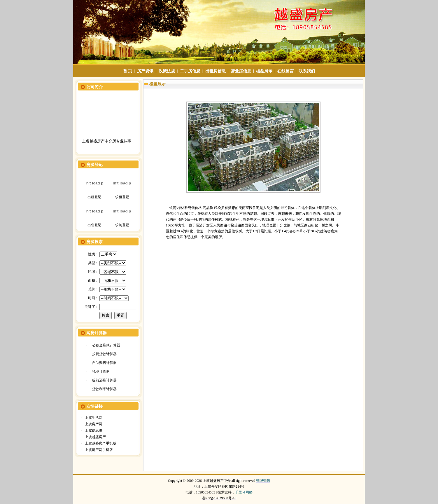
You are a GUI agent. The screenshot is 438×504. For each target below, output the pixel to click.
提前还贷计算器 (104, 380)
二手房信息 (190, 71)
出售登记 (94, 225)
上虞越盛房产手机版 (101, 443)
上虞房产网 (94, 424)
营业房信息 (241, 71)
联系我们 (307, 71)
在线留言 (285, 71)
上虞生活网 (94, 418)
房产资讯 (145, 71)
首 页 (128, 71)
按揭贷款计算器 (104, 354)
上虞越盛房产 (95, 437)
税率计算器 (101, 372)
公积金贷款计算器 (106, 345)
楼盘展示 (264, 71)
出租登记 (94, 197)
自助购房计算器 (104, 363)
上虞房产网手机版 (99, 450)
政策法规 (167, 71)
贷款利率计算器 (104, 389)
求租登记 (122, 197)
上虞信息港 (94, 430)
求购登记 (122, 225)
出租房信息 (216, 71)
